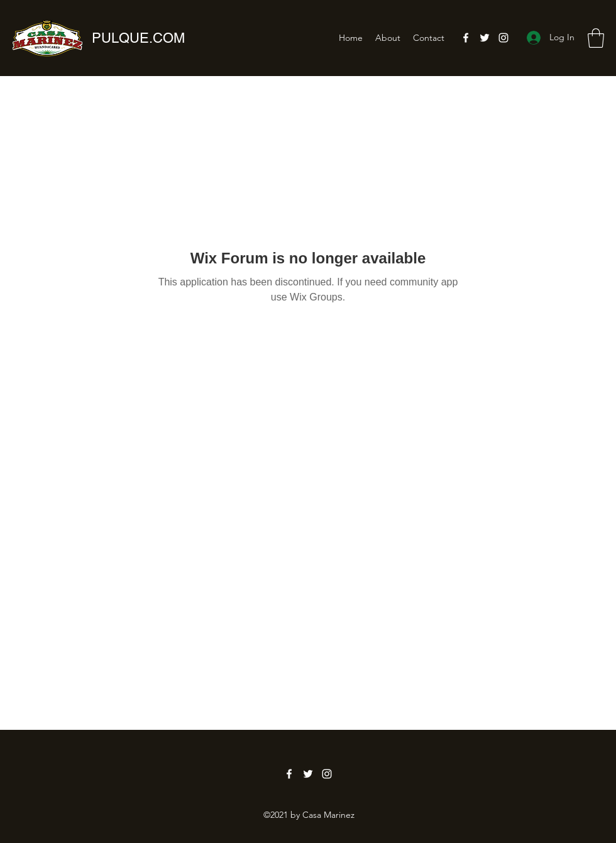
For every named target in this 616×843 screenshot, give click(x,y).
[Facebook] (466, 38)
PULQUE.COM (138, 38)
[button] (596, 38)
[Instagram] (503, 38)
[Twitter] (485, 38)
